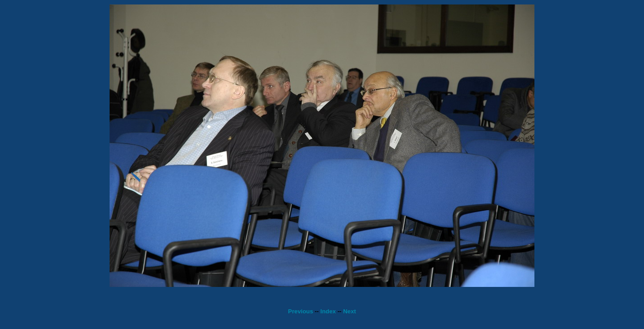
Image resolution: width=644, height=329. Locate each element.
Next (350, 311)
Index (328, 311)
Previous (301, 311)
